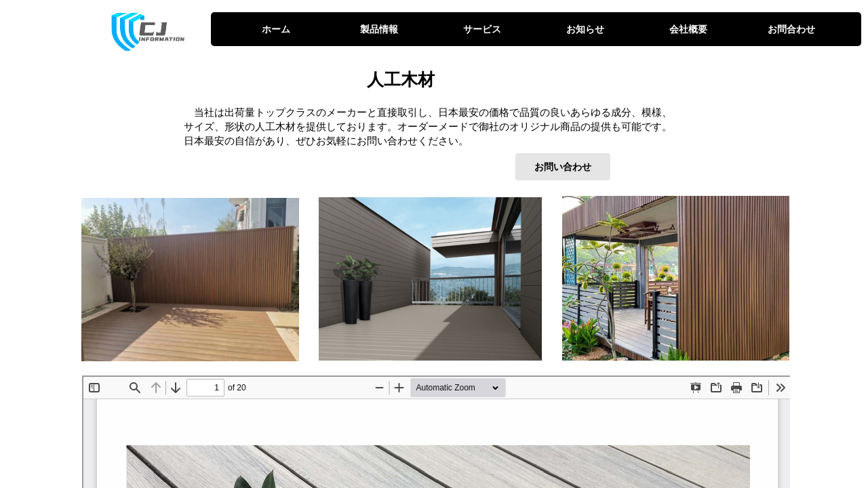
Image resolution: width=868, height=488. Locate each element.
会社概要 (688, 29)
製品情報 (379, 29)
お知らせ (585, 29)
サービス (482, 29)
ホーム (276, 29)
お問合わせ (791, 29)
